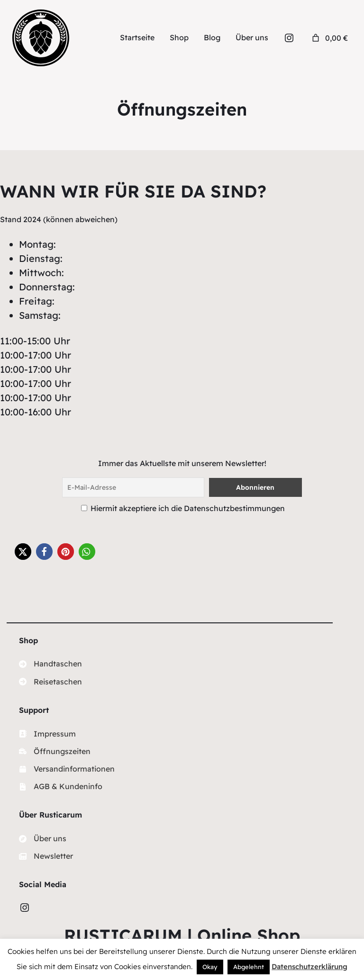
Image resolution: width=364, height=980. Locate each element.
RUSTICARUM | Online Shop (182, 935)
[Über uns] (43, 839)
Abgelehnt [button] (249, 967)
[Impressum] (47, 734)
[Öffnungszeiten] (55, 751)
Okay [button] (210, 967)
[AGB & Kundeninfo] (61, 787)
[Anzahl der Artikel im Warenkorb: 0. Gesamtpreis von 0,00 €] (329, 38)
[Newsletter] (46, 856)
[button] (23, 552)
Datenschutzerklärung (309, 967)
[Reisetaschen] (50, 682)
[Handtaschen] (50, 664)
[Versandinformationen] (67, 769)
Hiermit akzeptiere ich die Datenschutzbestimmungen (188, 508)
